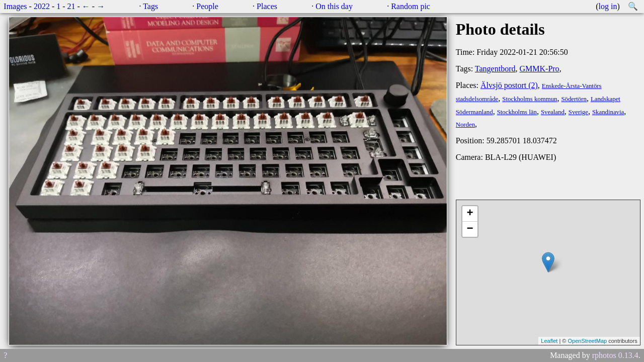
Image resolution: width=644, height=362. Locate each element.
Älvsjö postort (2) (509, 85)
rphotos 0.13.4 (615, 355)
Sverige (578, 112)
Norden (465, 125)
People (207, 6)
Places (267, 6)
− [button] (470, 229)
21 (71, 6)
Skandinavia (608, 112)
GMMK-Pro (540, 69)
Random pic (411, 6)
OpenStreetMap (587, 341)
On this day (334, 6)
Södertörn (574, 99)
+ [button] (470, 214)
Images (15, 6)
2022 (42, 6)
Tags (150, 6)
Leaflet (549, 341)
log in (608, 6)
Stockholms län (517, 112)
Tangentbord (495, 69)
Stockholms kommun (530, 99)
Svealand (553, 112)
